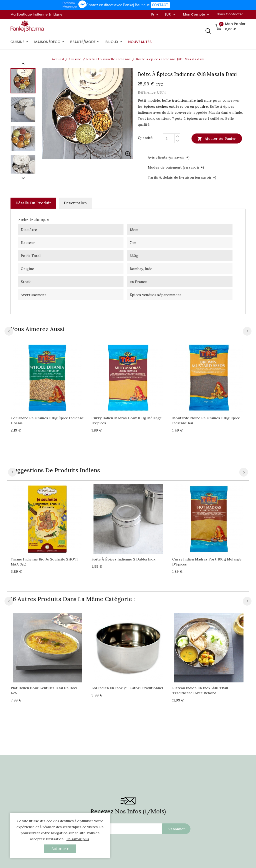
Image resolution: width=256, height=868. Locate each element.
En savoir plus (78, 839)
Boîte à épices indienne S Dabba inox (123, 559)
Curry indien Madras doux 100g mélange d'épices (127, 420)
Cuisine (20, 42)
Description (75, 203)
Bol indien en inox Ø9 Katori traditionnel (127, 688)
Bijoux (114, 42)
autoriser (60, 849)
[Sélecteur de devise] (174, 15)
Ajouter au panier (217, 138)
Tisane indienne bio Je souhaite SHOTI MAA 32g (44, 562)
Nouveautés (140, 42)
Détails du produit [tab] (33, 203)
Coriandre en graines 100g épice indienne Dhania (47, 420)
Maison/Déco (50, 42)
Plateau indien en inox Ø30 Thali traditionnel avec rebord (200, 690)
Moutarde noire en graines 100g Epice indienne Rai (206, 420)
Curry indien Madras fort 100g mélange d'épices (207, 562)
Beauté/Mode (85, 42)
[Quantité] (169, 138)
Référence (147, 92)
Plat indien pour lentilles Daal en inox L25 (44, 690)
